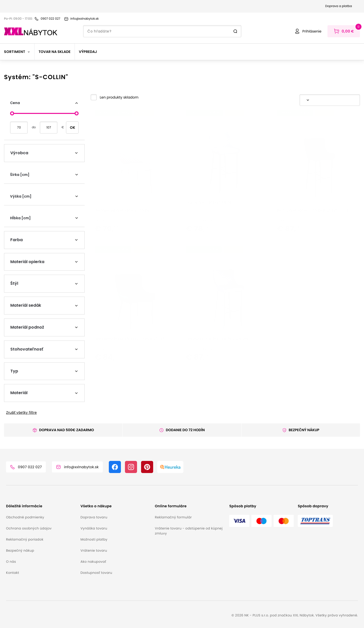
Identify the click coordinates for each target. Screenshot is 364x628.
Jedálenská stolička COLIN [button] (122, 230)
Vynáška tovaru (94, 528)
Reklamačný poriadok (25, 539)
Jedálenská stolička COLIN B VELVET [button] (131, 366)
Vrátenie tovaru (94, 551)
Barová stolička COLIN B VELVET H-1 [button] (313, 230)
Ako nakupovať (93, 562)
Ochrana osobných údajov (29, 528)
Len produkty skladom (119, 97)
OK (72, 128)
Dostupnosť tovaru (96, 573)
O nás (11, 562)
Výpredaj (88, 52)
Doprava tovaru (94, 517)
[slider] (12, 113)
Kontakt (13, 573)
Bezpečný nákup (20, 551)
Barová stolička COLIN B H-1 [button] (214, 222)
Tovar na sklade (55, 52)
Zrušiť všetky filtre (21, 413)
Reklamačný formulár (173, 517)
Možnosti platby (94, 539)
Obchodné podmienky (25, 517)
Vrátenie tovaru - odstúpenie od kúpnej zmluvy (189, 531)
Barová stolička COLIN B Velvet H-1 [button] (221, 366)
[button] (115, 97)
